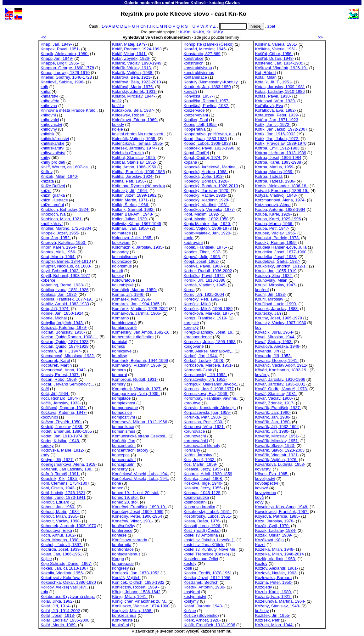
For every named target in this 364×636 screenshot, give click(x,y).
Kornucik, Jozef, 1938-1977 (209, 389)
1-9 (105, 26)
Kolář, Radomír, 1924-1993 (137, 49)
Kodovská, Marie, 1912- (62, 450)
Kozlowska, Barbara (274, 578)
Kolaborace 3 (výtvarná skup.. (68, 597)
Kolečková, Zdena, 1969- (135, 120)
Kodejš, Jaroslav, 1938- (62, 427)
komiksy (119, 356)
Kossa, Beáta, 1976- (202, 521)
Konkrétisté (122, 620)
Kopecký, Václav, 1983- (205, 195)
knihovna (49, 106)
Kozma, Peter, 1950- (274, 582)
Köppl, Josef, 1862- (201, 261)
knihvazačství (53, 153)
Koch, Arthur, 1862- (58, 535)
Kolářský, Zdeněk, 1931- (134, 91)
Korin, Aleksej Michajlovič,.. (208, 351)
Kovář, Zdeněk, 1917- (275, 403)
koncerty (120, 469)
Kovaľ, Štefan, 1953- (274, 342)
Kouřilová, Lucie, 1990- (276, 304)
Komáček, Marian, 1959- (134, 290)
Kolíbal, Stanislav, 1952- (134, 162)
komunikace (123, 427)
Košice (190, 611)
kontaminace (195, 77)
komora (119, 370)
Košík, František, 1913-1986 (209, 625)
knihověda (50, 101)
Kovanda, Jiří (267, 351)
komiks (118, 346)
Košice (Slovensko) (201, 615)
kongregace (123, 563)
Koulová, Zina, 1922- (274, 276)
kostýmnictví (195, 597)
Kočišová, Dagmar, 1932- (64, 408)
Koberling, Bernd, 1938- (62, 285)
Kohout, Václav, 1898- (61, 521)
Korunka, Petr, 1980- (202, 417)
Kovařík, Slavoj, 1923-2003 (280, 450)
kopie (188, 238)
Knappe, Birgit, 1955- (60, 63)
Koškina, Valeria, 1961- (276, 44)
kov (258, 327)
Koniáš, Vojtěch (126, 578)
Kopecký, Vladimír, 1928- (206, 200)
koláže (118, 106)
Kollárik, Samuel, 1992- (133, 209)
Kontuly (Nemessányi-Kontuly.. (211, 82)
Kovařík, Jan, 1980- (273, 412)
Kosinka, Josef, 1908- (203, 478)
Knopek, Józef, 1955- (60, 233)
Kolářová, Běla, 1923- (132, 77)
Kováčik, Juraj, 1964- (274, 332)
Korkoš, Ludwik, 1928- (204, 360)
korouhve (192, 403)
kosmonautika (196, 497)
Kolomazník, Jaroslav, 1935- (138, 247)
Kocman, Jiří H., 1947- (61, 351)
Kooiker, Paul (196, 120)
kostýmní (192, 592)
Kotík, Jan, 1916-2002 (275, 134)
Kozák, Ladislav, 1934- (276, 530)
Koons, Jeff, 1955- (200, 124)
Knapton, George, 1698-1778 (67, 68)
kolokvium (121, 242)
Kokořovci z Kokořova (61, 578)
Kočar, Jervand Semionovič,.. (67, 384)
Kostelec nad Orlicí (201, 559)
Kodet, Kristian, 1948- (60, 441)
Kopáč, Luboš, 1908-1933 (207, 143)
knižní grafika (53, 195)
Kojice (46, 559)
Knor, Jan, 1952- (56, 238)
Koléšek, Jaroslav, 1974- (134, 148)
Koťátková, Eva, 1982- (276, 110)
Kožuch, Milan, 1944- (274, 625)
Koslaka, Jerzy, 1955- (203, 488)
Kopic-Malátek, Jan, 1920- (207, 233)
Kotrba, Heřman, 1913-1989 (281, 153)
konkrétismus (124, 615)
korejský (191, 327)
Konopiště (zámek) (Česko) (208, 44)
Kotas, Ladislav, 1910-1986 (280, 91)
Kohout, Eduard (55, 502)
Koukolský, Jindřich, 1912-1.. (282, 266)
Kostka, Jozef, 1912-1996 (207, 578)
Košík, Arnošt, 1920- (202, 620)
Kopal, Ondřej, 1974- (202, 158)
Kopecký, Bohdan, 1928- (206, 181)
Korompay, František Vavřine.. (211, 398)
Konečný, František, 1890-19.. (140, 507)
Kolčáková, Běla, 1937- (133, 110)
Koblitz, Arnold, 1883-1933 (65, 304)
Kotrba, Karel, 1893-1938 (278, 162)
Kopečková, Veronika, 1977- (209, 209)
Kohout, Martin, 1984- (60, 512)
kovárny (262, 375)
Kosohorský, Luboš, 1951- (207, 512)
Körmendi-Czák (198, 370)
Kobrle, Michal (54, 318)
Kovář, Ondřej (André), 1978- (282, 389)
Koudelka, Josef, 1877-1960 (281, 252)
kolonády (120, 252)
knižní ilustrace (54, 200)
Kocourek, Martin (56, 365)
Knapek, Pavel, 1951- (60, 49)
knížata (47, 181)
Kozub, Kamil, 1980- (274, 592)
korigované (193, 346)
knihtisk (48, 134)
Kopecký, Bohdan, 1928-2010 (211, 186)
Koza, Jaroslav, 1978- (275, 521)
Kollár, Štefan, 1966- (131, 205)
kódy (45, 455)
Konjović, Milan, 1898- (132, 611)
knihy (45, 158)
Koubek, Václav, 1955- (276, 233)
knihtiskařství (53, 148)
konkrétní (120, 625)
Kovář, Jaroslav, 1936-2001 (280, 384)
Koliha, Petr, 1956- (129, 181)
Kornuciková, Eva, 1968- (206, 394)
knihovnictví (51, 124)
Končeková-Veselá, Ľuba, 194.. (140, 478)
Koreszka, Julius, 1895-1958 (209, 342)
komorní (119, 375)
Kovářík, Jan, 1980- (273, 422)
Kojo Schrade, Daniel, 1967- (66, 563)
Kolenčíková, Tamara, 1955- (138, 143)
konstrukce (193, 58)
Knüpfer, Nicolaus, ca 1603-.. (67, 266)
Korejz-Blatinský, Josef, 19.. (209, 332)
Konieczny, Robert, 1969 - (136, 587)
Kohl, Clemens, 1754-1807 (65, 483)
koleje (117, 129)
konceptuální (124, 464)
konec (118, 488)
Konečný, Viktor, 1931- (133, 521)
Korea (189, 290)
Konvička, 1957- (198, 96)
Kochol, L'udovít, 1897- (62, 545)
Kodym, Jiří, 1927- (57, 460)
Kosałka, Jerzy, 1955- (203, 469)
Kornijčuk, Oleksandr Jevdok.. (211, 384)
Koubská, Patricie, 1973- (278, 238)
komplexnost (124, 403)
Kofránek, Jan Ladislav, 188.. (67, 469)
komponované (125, 408)
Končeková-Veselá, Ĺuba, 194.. (140, 474)
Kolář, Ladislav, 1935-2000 (65, 620)
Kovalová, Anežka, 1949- (278, 346)
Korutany (192, 450)
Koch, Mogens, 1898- (60, 540)
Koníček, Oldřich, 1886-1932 (138, 582)
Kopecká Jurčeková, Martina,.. (211, 167)
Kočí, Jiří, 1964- (55, 394)
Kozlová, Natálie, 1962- (277, 573)
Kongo (118, 559)
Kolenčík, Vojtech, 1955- (134, 139)
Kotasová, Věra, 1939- (276, 101)
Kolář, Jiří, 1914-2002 (60, 611)
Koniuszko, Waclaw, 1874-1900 (141, 606)
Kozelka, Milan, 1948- (275, 549)
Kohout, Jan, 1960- (58, 507)
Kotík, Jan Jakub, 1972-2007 (281, 129)
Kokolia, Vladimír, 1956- (62, 573)
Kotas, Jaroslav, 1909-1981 (280, 87)
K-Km (185, 32)
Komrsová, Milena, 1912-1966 (140, 422)
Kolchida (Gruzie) (128, 153)
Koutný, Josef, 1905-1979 (279, 318)
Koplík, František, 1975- (205, 247)
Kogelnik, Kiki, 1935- (59, 478)
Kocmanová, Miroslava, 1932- (68, 356)
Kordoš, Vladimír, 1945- (205, 285)
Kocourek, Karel (55, 360)
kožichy (262, 611)
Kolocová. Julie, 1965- (132, 238)
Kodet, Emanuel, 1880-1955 (66, 431)
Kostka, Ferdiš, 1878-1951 (208, 573)
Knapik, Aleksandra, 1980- (65, 54)
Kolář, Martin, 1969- (59, 625)
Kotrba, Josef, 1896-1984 (278, 158)
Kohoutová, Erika (56, 530)
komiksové (122, 351)
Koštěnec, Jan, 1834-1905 (279, 63)
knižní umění (52, 205)
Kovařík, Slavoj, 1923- (275, 445)
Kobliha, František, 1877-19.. (67, 299)
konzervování (196, 115)
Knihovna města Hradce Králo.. (69, 110)
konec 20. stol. (125, 502)
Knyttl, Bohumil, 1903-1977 (65, 276)
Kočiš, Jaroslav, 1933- (61, 403)
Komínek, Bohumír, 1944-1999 (140, 360)
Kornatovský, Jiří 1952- (205, 375)
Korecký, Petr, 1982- (202, 299)
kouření (262, 290)
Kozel (260, 545)
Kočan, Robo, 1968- (59, 379)
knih (44, 87)
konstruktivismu (198, 68)
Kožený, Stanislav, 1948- (278, 606)
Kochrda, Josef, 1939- (61, 549)
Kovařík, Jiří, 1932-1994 (277, 427)
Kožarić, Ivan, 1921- (274, 597)
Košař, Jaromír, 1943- (203, 606)
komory (119, 384)
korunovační (195, 436)
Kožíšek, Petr (267, 620)
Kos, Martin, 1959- (200, 464)
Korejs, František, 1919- (205, 318)
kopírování (193, 242)
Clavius (232, 3)
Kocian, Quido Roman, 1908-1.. (70, 337)
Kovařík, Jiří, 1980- (272, 431)
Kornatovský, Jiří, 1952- (205, 379)
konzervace (194, 110)
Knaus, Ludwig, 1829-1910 (65, 73)
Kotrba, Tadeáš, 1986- (275, 181)
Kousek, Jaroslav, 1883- (277, 309)
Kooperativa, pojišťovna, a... (209, 134)
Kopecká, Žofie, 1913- (204, 176)
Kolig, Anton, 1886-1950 (134, 167)
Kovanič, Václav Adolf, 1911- (281, 365)
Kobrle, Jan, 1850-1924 (62, 313)
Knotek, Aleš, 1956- (59, 252)
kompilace (121, 398)
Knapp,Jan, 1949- (57, 58)
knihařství (49, 96)
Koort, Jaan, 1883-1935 (205, 139)
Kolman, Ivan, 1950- (130, 228)
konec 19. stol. (125, 497)
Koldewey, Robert (128, 115)
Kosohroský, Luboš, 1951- (207, 516)
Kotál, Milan (266, 77)
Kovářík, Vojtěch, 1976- (277, 460)
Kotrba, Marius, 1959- (275, 167)
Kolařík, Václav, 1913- (132, 68)
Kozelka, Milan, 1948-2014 (280, 554)
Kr (208, 32)
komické (120, 342)
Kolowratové (123, 280)
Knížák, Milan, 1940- (59, 176)
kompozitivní (123, 417)
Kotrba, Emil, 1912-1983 (277, 148)
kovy (259, 502)
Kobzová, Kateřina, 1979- (64, 327)
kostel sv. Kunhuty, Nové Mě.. (210, 549)
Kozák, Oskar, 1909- (274, 535)
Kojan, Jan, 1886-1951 (61, 554)
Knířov (47, 172)
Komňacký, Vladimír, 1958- (137, 365)
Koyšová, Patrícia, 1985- (278, 516)
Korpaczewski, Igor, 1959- (207, 412)
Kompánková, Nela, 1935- (136, 394)
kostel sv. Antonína (201, 535)
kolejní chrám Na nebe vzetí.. (139, 134)
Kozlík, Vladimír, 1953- (276, 559)
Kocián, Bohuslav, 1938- (63, 332)
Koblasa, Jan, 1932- (59, 294)
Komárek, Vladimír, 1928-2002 (140, 309)
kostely (190, 563)
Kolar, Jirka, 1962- (57, 601)
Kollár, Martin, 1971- (130, 200)
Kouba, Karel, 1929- (274, 214)
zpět (271, 26)
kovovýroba (266, 493)
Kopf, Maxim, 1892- (201, 214)
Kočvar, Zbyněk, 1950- (61, 422)
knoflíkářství (52, 224)
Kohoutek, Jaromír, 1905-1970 (68, 526)
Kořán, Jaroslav (198, 455)
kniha (45, 91)
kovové (262, 488)
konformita (122, 545)
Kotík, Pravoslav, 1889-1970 (281, 143)
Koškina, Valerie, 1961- (276, 49)
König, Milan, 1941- (130, 597)
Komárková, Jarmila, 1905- (137, 313)
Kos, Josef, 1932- (199, 460)
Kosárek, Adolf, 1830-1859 (208, 474)
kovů (260, 497)
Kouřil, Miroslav (269, 299)
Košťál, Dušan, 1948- (275, 58)
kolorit (118, 271)
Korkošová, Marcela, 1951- (208, 365)
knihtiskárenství (55, 139)
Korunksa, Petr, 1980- (203, 422)
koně (116, 483)
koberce (48, 280)
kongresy (120, 568)
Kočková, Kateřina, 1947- (64, 412)
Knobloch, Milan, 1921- (62, 219)
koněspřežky (124, 526)
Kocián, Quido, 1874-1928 (64, 346)
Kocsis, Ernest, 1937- (60, 375)
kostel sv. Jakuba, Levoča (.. (209, 540)
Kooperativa (194, 129)
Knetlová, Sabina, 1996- (63, 82)
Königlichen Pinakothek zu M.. (140, 601)
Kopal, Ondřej (196, 153)
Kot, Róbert (266, 73)
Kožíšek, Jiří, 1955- (273, 615)
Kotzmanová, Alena (273, 205)
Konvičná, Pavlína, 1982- (206, 106)
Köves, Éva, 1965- (272, 474)
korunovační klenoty (202, 445)
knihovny (49, 129)
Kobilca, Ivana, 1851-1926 (64, 290)
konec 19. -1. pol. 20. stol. (136, 493)
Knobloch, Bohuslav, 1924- (65, 209)
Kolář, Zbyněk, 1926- (131, 58)
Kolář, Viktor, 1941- (129, 54)
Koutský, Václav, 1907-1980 (281, 323)
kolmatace (121, 233)
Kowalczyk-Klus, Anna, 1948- (282, 507)
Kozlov (261, 563)
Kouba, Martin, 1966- (274, 224)
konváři (190, 91)
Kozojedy (264, 587)
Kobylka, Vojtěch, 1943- (62, 323)
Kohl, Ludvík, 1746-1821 (63, 493)
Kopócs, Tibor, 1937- (202, 252)
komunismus (124, 431)
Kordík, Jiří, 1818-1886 (204, 280)
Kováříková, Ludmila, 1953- (280, 464)
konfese (119, 535)
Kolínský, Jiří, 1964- (130, 191)
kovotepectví (267, 483)
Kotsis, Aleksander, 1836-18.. (282, 186)
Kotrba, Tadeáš (269, 176)
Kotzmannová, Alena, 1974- (280, 200)
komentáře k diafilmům (133, 337)
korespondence (198, 337)
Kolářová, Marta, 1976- (133, 87)
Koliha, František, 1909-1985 (138, 172)
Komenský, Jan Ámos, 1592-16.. (142, 332)
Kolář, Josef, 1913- (58, 615)
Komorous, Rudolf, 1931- (135, 379)
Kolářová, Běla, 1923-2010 (136, 82)
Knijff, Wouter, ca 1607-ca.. (65, 167)
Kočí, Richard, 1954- (59, 398)
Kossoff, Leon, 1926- (202, 526)
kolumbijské (123, 285)
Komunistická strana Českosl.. (140, 436)
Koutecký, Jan (268, 313)
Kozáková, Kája (269, 540)
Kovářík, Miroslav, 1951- (277, 441)
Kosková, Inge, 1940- (203, 483)
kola (44, 592)
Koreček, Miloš (197, 304)
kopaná (190, 162)
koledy (118, 124)
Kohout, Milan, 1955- (60, 516)
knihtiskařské (53, 143)
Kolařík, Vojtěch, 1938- (133, 73)
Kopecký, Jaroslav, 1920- (206, 191)
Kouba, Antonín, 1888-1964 (280, 209)
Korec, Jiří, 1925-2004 (204, 294)
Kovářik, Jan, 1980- (273, 417)
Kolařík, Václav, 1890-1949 (137, 63)
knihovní (48, 115)
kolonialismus (124, 257)
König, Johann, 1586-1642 (136, 592)
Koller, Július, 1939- (130, 219)
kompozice (122, 412)
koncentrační (124, 445)
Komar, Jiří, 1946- (128, 294)
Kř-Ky (218, 32)
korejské (191, 323)
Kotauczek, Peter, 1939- (277, 115)
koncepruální (124, 460)
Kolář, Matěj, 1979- (129, 44)
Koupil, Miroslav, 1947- (276, 285)
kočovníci (49, 417)
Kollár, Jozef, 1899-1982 (134, 195)
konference (122, 530)
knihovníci (50, 120)
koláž (117, 101)
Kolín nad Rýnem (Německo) (138, 186)
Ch (143, 26)
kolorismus (122, 266)
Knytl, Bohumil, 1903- (60, 271)
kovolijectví (265, 478)
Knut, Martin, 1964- (58, 257)
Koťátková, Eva (269, 106)
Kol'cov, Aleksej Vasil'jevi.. (64, 587)
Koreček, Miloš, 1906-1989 (208, 309)
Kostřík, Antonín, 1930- (204, 587)
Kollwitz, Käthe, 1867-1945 (137, 224)
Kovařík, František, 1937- (278, 408)
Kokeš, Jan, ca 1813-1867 (64, 568)
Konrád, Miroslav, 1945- (205, 49)
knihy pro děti (53, 162)
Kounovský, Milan (271, 280)
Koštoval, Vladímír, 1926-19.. (282, 68)
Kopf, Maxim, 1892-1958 (206, 219)
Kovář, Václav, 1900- (274, 398)
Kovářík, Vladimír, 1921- (277, 455)
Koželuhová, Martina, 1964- (280, 601)
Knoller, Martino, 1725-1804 (66, 228)
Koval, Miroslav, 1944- (275, 337)
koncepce (121, 455)
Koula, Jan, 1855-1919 (276, 271)
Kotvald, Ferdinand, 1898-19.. (282, 191)
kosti (188, 568)
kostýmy (191, 601)
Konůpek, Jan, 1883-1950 (207, 87)
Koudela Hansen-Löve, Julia (281, 247)
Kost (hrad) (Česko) (202, 530)
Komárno (120, 318)
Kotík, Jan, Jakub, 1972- (277, 139)
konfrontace (123, 549)
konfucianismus (126, 554)
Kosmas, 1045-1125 (202, 493)
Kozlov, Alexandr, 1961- (277, 568)
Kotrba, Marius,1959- (274, 172)
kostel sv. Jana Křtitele (204, 545)
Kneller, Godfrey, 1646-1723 (66, 77)
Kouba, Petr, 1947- (272, 228)
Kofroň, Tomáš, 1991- (60, 474)
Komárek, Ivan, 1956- (132, 299)
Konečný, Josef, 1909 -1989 (138, 512)
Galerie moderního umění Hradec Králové (165, 3)
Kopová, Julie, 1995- (202, 257)
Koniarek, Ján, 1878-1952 (136, 573)
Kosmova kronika (199, 507)
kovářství (263, 469)
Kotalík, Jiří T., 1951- (274, 82)
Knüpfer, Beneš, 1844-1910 (66, 261)
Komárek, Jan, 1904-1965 (136, 304)
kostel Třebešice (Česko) (206, 554)
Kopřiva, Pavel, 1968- (203, 266)
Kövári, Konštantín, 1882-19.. (282, 370)
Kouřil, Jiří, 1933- (271, 294)
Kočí (45, 389)
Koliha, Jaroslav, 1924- (133, 176)
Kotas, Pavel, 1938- (273, 96)
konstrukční (194, 63)
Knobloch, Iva (53, 214)
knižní (46, 191)
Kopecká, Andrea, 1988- (206, 172)
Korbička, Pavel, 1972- (204, 276)
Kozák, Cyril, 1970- (273, 526)
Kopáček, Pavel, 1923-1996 (209, 148)
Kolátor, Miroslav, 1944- (134, 96)
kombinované (124, 327)
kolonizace (122, 261)
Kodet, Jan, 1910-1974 (62, 436)
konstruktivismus (199, 73)
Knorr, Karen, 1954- (59, 247)
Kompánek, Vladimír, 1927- (137, 389)
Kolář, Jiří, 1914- (56, 606)
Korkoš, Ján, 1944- (201, 356)
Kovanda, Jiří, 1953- (274, 356)
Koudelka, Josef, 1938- (276, 257)
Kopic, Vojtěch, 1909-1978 (207, 228)
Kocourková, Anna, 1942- (64, 370)
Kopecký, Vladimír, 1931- (206, 205)
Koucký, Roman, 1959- (276, 242)
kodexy (47, 445)
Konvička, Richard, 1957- (206, 101)
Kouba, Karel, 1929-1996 (278, 219)
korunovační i (196, 441)
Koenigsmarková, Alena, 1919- (69, 464)
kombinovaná (124, 323)
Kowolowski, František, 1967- (282, 512)
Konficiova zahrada (130, 540)
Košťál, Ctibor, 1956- (274, 54)
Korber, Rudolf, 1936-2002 (208, 271)
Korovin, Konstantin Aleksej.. (210, 408)
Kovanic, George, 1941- (277, 360)
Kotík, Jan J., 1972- (273, 124)
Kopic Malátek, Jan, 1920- (207, 224)
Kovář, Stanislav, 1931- (276, 394)
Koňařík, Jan (124, 441)
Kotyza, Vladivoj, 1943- (276, 195)
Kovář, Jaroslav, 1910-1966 (280, 379)
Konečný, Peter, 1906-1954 (137, 516)
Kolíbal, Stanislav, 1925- (134, 158)
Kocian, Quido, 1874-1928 (64, 342)
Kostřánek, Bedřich (201, 582)
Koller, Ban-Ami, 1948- (133, 214)
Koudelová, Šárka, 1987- (278, 261)
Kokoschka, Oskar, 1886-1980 (68, 582)
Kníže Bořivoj (53, 186)
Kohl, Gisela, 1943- (58, 488)
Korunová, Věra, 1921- (204, 427)
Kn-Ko (198, 32)
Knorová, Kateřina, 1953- (64, 242)
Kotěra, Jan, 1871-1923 (277, 120)
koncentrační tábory (130, 450)
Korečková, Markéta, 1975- (208, 313)
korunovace (194, 431)
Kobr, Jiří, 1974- (55, 309)
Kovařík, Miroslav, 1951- (277, 436)
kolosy (118, 276)
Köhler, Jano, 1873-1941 (63, 497)
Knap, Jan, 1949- (56, 44)
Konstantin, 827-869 (202, 54)
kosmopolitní (195, 502)
